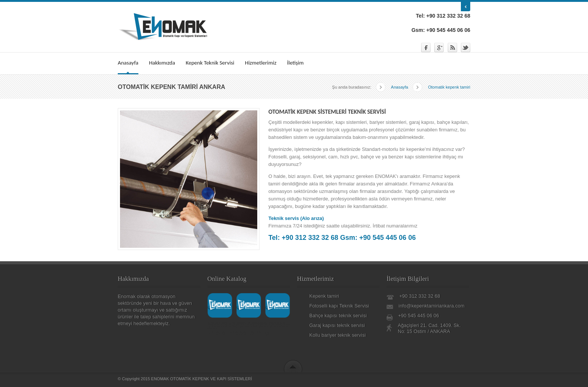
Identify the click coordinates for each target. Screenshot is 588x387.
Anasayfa (128, 63)
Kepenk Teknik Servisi (210, 63)
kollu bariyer (252, 323)
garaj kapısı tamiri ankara (243, 325)
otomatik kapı (226, 325)
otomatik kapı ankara (237, 323)
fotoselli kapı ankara (259, 327)
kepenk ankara (275, 325)
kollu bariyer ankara (277, 327)
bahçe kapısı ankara (241, 327)
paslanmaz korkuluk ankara (269, 323)
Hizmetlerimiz (261, 63)
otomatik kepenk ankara (217, 323)
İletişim (295, 63)
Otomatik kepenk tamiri (441, 86)
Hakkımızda (162, 63)
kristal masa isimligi (239, 333)
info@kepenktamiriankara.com (432, 306)
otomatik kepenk (261, 325)
